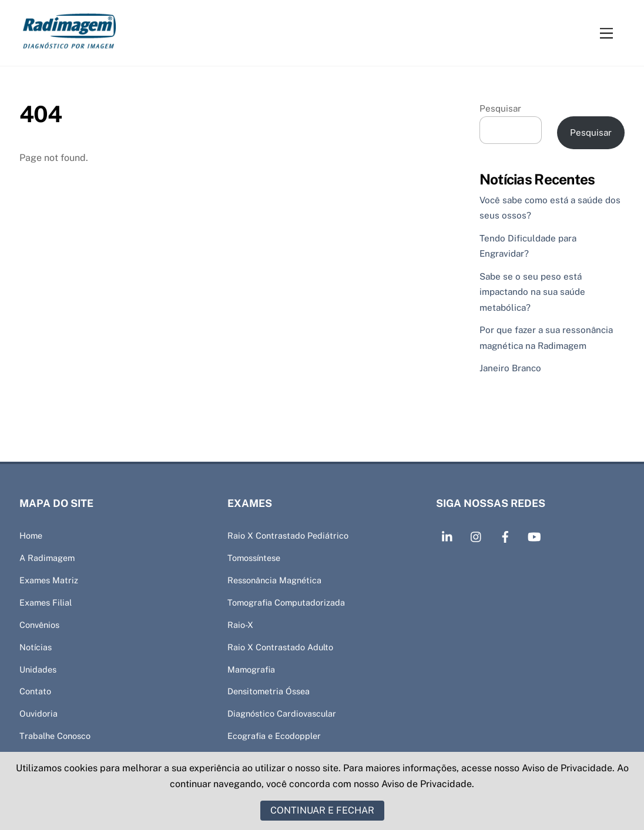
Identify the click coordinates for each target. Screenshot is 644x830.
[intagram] (477, 535)
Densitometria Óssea (269, 691)
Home (31, 535)
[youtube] (534, 535)
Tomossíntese (254, 558)
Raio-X (240, 625)
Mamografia (251, 669)
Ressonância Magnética (274, 580)
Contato (35, 691)
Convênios (39, 625)
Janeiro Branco (510, 368)
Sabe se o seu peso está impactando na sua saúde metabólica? (532, 292)
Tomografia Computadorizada (286, 602)
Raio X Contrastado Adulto (280, 647)
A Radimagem (47, 558)
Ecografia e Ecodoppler (274, 736)
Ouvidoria (38, 713)
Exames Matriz (49, 580)
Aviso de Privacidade (567, 768)
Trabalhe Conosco (55, 736)
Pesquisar (500, 108)
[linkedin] (448, 535)
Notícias (36, 647)
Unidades (38, 669)
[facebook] (505, 535)
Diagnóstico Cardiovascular (282, 713)
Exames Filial (46, 602)
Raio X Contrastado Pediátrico (288, 535)
